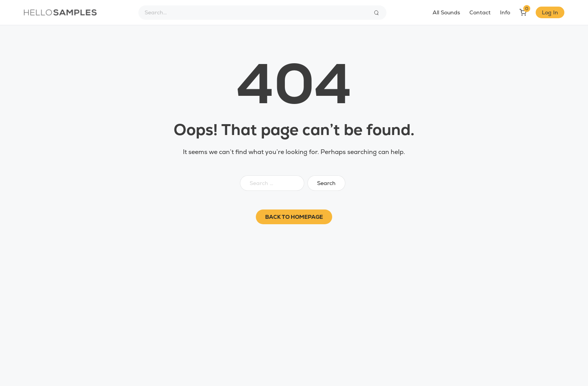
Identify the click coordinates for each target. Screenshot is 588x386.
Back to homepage (294, 217)
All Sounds (446, 12)
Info (505, 12)
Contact (480, 12)
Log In (550, 12)
